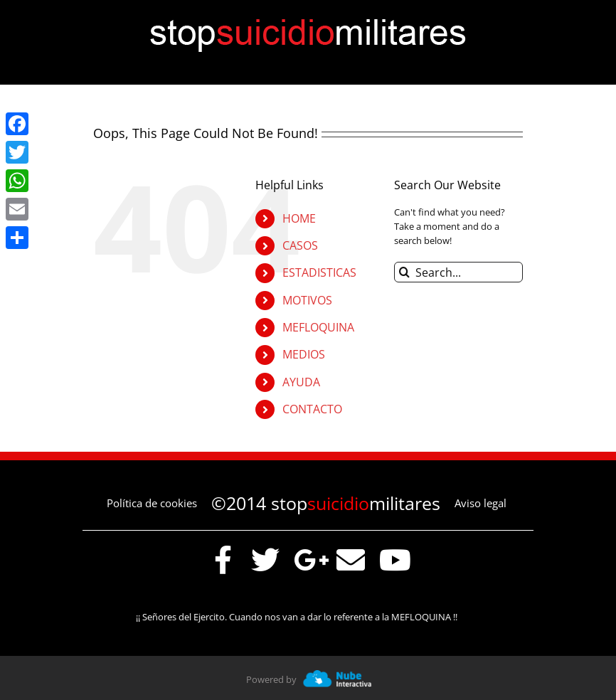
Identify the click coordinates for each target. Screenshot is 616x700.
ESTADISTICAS (319, 272)
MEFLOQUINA (318, 327)
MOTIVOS (307, 300)
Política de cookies (152, 503)
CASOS (300, 245)
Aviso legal (480, 503)
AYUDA (301, 382)
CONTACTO (312, 409)
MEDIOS (304, 354)
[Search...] (458, 272)
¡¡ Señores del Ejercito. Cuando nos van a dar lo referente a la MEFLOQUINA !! (302, 617)
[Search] (404, 272)
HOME (299, 218)
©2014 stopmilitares (326, 503)
